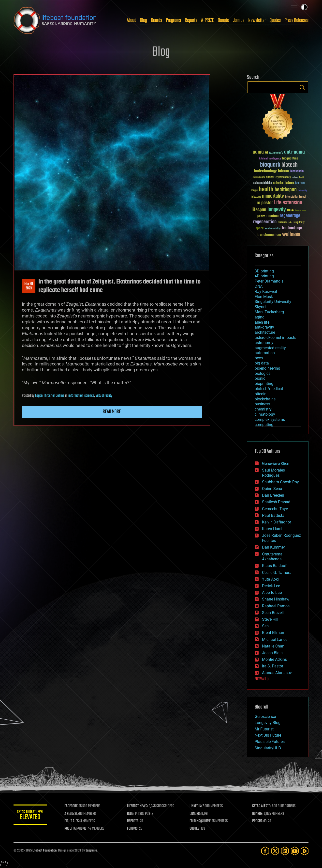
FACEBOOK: (73, 806)
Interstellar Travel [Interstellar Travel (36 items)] (296, 197)
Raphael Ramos (276, 606)
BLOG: (131, 814)
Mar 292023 (29, 286)
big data (262, 363)
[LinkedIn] (285, 851)
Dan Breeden (273, 495)
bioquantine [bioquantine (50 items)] (290, 158)
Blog (143, 20)
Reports (191, 20)
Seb (265, 626)
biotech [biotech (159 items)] (290, 165)
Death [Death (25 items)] (302, 178)
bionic (260, 378)
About (131, 20)
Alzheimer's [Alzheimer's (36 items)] (276, 153)
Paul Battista (273, 515)
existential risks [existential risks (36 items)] (262, 183)
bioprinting (264, 384)
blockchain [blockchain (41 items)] (297, 172)
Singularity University (273, 302)
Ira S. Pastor (273, 666)
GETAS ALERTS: (262, 806)
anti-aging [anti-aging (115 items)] (294, 152)
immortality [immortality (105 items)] (273, 196)
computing (264, 425)
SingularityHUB (268, 748)
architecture (265, 332)
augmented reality (270, 348)
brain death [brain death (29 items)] (259, 178)
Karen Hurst (272, 529)
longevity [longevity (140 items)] (277, 210)
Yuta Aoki (270, 579)
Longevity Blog (268, 723)
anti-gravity (264, 327)
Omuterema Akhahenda (272, 557)
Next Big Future (268, 735)
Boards (156, 20)
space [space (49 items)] (260, 228)
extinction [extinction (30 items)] (278, 183)
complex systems (270, 419)
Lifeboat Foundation (44, 851)
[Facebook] (265, 851)
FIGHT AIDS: (73, 821)
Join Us (239, 20)
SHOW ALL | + (262, 679)
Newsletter (257, 20)
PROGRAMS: (260, 821)
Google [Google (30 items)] (254, 191)
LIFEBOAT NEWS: (138, 806)
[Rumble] (305, 851)
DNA (259, 286)
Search (302, 87)
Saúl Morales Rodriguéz (273, 473)
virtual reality (104, 396)
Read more (112, 412)
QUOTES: (196, 829)
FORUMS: (133, 829)
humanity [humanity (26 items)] (302, 191)
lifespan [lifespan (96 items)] (259, 210)
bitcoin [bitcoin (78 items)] (284, 171)
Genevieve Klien (276, 464)
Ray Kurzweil (266, 292)
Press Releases (297, 20)
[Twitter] (275, 851)
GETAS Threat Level (31, 816)
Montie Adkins (274, 659)
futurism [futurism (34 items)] (300, 183)
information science (81, 396)
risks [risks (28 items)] (290, 222)
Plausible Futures (270, 742)
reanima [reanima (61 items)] (272, 216)
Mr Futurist (264, 729)
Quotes (275, 20)
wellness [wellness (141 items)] (291, 235)
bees (259, 358)
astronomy (264, 343)
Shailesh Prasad (276, 502)
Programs (173, 20)
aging (260, 317)
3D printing (264, 271)
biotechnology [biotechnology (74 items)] (265, 171)
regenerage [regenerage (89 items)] (290, 216)
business (262, 404)
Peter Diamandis (269, 281)
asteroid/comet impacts (275, 338)
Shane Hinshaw (276, 599)
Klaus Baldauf (274, 566)
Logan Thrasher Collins (50, 396)
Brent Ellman (273, 633)
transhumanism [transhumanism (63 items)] (269, 235)
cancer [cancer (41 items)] (270, 177)
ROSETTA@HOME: (77, 829)
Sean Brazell (273, 613)
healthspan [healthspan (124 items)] (286, 190)
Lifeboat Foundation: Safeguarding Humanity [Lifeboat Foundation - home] (55, 20)
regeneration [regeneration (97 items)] (265, 222)
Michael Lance (275, 639)
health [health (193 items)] (266, 190)
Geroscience (265, 717)
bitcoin (261, 394)
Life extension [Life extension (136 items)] (288, 203)
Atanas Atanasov (277, 673)
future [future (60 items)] (289, 183)
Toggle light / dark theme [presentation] (304, 7)
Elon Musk (264, 297)
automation (265, 353)
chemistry (263, 409)
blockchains (265, 399)
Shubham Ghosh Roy (280, 482)
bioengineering (267, 368)
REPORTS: (134, 821)
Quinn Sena (272, 489)
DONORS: (196, 814)
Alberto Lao (272, 592)
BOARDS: (258, 814)
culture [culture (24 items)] (295, 178)
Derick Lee (271, 586)
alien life (262, 322)
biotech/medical (269, 389)
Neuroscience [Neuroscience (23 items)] (301, 211)
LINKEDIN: (196, 806)
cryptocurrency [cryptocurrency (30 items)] (283, 178)
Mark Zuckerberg (269, 312)
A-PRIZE (207, 20)
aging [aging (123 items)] (258, 152)
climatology (265, 414)
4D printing (264, 276)
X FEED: (70, 814)
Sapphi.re (91, 851)
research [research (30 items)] (282, 223)
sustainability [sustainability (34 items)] (273, 229)
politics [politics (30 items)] (261, 216)
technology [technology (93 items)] (292, 228)
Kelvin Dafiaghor (277, 522)
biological (263, 373)
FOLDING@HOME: (201, 821)
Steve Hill (270, 619)
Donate (223, 20)
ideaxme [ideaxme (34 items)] (256, 197)
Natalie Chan (273, 646)
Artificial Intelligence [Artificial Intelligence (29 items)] (270, 159)
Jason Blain (272, 653)
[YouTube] (295, 851)
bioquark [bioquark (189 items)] (270, 165)
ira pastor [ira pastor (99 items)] (264, 203)
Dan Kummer (273, 547)
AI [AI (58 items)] (266, 153)
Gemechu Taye (275, 509)
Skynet (261, 307)
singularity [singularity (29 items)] (299, 223)
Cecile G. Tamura (277, 573)
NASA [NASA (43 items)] (290, 210)
